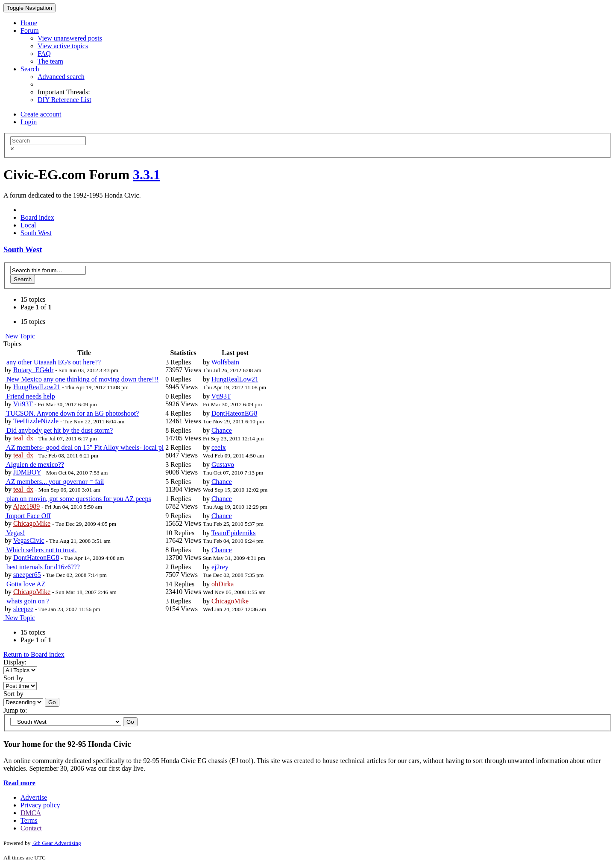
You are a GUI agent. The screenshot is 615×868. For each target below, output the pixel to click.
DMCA (31, 813)
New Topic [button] (19, 336)
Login (29, 122)
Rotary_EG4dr (33, 370)
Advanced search (61, 77)
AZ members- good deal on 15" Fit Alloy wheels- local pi (84, 447)
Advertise (34, 797)
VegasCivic (29, 540)
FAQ (44, 54)
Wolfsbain (225, 362)
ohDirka (223, 584)
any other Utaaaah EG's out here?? (53, 362)
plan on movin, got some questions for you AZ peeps (78, 499)
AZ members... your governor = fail (54, 482)
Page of (36, 307)
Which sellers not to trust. (41, 550)
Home (29, 23)
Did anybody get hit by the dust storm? (59, 430)
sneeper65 (27, 575)
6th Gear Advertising (57, 843)
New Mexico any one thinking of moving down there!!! (82, 379)
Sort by (13, 678)
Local (28, 225)
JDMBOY (27, 472)
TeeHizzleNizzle (36, 421)
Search (30, 69)
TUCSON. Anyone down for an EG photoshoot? (72, 413)
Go (52, 702)
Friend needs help (30, 396)
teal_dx (23, 438)
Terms (29, 820)
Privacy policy (40, 805)
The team (50, 61)
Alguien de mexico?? (34, 465)
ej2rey (220, 567)
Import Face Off (28, 516)
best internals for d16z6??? (42, 567)
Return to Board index (34, 654)
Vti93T (23, 404)
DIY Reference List (64, 100)
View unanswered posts (70, 38)
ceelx (219, 447)
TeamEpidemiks (234, 533)
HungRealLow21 (37, 387)
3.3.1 (146, 175)
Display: (15, 662)
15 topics (33, 299)
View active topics (63, 46)
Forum (30, 31)
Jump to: (15, 710)
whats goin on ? (27, 601)
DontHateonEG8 (234, 413)
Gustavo (223, 465)
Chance (222, 430)
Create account (41, 114)
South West (36, 233)
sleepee (23, 609)
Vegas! (15, 533)
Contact (31, 828)
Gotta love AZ (25, 584)
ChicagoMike (32, 523)
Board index (37, 217)
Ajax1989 (26, 506)
